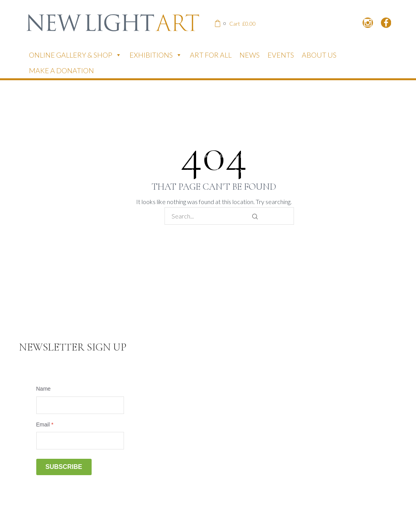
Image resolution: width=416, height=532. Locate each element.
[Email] (80, 441)
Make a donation (61, 70)
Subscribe (64, 467)
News (250, 55)
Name (43, 389)
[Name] (80, 405)
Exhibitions (156, 55)
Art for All (211, 55)
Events (281, 55)
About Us (319, 55)
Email (45, 425)
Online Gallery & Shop (75, 55)
